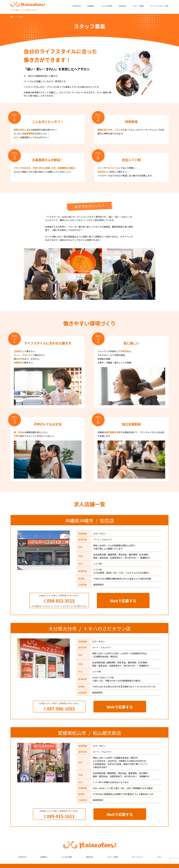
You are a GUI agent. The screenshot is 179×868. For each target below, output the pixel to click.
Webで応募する (123, 601)
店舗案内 (91, 6)
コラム (159, 857)
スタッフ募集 (138, 6)
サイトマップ (137, 857)
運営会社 (122, 6)
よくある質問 (107, 6)
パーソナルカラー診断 (159, 6)
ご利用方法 (76, 6)
